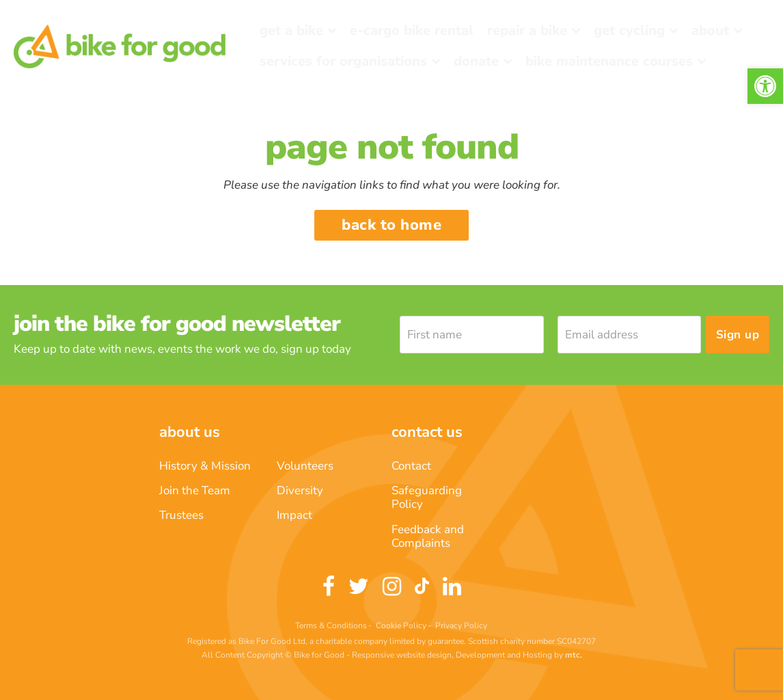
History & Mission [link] (205, 466)
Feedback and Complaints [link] (428, 536)
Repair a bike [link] (527, 30)
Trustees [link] (181, 515)
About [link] (710, 30)
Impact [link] (294, 515)
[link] (765, 86)
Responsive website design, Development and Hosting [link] (452, 655)
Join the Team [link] (195, 490)
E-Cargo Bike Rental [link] (412, 30)
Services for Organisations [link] (343, 61)
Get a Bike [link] (291, 30)
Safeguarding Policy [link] (427, 497)
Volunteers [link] (305, 466)
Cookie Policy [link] (401, 625)
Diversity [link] (300, 490)
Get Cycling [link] (629, 30)
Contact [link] (411, 466)
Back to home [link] (391, 225)
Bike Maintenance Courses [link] (609, 61)
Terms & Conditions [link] (331, 625)
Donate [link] (476, 61)
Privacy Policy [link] (461, 625)
